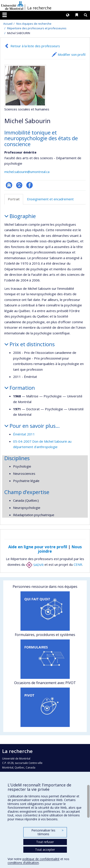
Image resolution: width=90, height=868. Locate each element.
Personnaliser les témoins (47, 832)
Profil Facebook (30, 185)
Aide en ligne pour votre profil (38, 547)
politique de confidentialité (41, 859)
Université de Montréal (12, 5)
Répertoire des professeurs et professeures (37, 28)
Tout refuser (45, 842)
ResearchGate (9, 185)
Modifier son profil (72, 54)
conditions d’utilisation (23, 863)
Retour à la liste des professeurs (35, 46)
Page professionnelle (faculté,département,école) (19, 185)
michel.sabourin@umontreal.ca (27, 172)
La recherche (39, 8)
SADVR (35, 565)
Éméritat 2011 (24, 434)
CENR (78, 565)
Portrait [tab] (14, 199)
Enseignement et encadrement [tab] (50, 199)
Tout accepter (45, 850)
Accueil (8, 24)
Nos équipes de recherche (34, 24)
